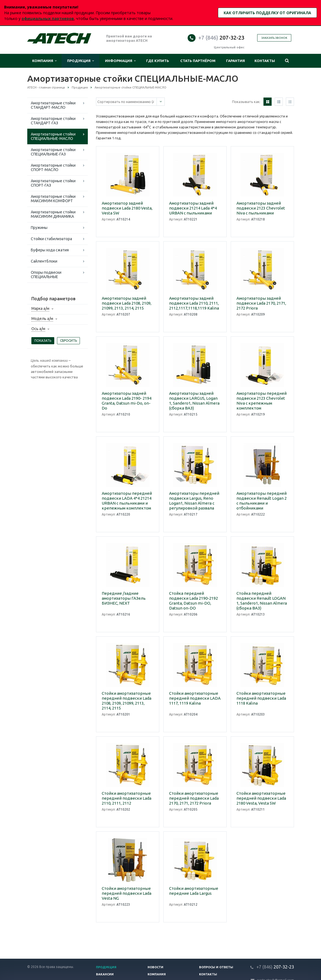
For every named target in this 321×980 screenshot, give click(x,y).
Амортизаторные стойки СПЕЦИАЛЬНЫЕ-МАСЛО (53, 136)
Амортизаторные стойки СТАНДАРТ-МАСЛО (53, 105)
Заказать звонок (274, 38)
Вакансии (105, 974)
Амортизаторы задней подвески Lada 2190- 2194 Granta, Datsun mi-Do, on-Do (127, 401)
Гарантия (235, 61)
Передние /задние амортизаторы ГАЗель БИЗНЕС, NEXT (124, 598)
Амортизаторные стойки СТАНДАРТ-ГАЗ (53, 121)
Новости (155, 967)
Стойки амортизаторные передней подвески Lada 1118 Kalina (261, 698)
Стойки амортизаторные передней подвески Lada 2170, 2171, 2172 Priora (194, 798)
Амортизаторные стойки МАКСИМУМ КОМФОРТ (53, 199)
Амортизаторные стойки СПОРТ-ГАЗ (53, 183)
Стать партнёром (198, 61)
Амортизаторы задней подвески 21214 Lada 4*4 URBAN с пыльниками (193, 208)
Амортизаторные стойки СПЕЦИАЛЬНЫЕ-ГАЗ (53, 152)
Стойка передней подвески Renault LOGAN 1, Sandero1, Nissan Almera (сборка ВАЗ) (262, 601)
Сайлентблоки (44, 261)
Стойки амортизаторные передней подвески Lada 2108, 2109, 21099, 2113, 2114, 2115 (127, 701)
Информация (120, 61)
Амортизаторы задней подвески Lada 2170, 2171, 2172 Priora (261, 303)
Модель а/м (42, 319)
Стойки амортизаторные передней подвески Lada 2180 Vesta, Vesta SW (261, 798)
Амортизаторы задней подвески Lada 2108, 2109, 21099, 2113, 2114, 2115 (127, 303)
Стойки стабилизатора (51, 239)
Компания (44, 61)
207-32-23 (221, 38)
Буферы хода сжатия (50, 250)
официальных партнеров (48, 18)
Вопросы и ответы (216, 967)
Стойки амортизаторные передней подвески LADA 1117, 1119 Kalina (195, 698)
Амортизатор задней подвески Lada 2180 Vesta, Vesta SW (127, 208)
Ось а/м (38, 329)
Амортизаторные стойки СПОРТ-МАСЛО (53, 167)
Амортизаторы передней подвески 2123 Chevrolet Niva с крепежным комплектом (262, 401)
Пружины (39, 228)
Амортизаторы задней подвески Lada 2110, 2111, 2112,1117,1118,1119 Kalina (194, 303)
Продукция (80, 61)
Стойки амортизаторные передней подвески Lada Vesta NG (127, 893)
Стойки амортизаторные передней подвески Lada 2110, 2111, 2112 (127, 798)
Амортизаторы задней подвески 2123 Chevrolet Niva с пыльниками (261, 208)
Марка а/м (40, 308)
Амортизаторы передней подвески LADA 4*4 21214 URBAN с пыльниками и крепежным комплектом (127, 501)
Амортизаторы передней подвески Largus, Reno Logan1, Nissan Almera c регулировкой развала (194, 501)
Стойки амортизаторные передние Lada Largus (194, 891)
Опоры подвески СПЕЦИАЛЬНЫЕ (46, 275)
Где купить (158, 61)
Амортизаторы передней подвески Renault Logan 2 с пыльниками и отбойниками (262, 501)
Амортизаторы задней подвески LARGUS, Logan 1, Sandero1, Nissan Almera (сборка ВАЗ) (194, 401)
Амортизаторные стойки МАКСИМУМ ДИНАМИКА (53, 214)
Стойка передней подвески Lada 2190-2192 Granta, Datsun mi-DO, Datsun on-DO (193, 601)
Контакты (265, 61)
